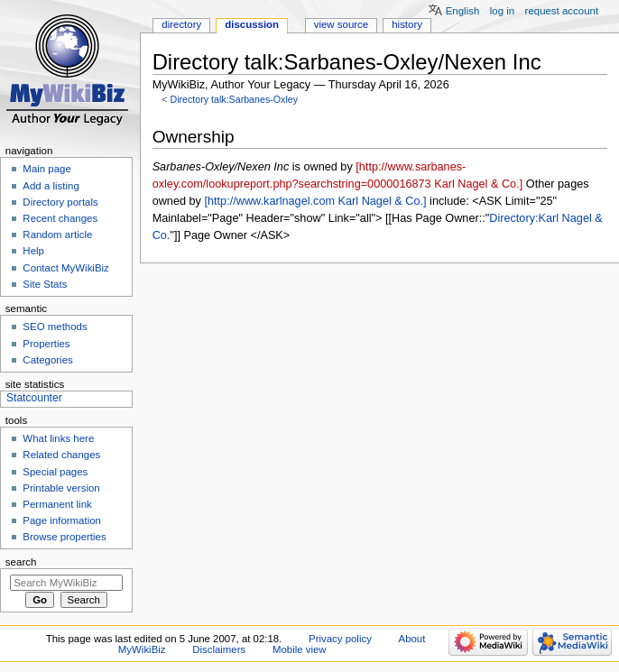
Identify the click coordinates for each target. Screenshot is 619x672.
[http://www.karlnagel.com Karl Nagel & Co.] (315, 201)
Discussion (252, 24)
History (407, 24)
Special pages (55, 472)
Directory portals (60, 202)
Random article (57, 235)
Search (21, 562)
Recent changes (60, 218)
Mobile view (300, 649)
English (463, 11)
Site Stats (45, 284)
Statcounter (34, 398)
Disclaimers (219, 649)
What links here (58, 438)
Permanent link (57, 504)
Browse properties (64, 537)
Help (33, 251)
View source (341, 24)
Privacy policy (340, 639)
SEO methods (55, 327)
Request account (562, 11)
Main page (47, 169)
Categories (47, 360)
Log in (502, 11)
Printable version (61, 488)
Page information (62, 520)
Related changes (61, 455)
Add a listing (51, 186)
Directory (181, 24)
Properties (46, 344)
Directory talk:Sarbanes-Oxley (234, 99)
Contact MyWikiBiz (65, 268)
